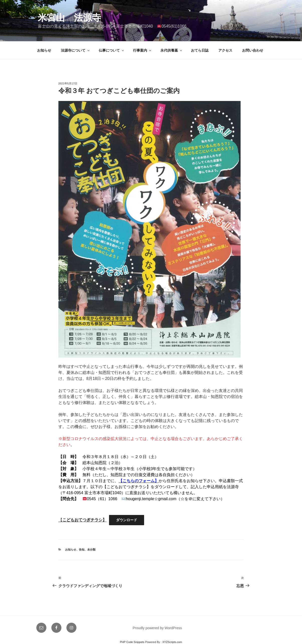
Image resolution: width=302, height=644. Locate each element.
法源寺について (76, 50)
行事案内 (142, 50)
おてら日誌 (200, 50)
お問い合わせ (253, 50)
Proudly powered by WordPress (157, 628)
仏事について (112, 50)
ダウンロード (127, 520)
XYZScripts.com (172, 642)
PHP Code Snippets (132, 642)
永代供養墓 (172, 50)
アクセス (225, 50)
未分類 (91, 550)
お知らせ (44, 50)
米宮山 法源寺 (69, 18)
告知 (82, 550)
